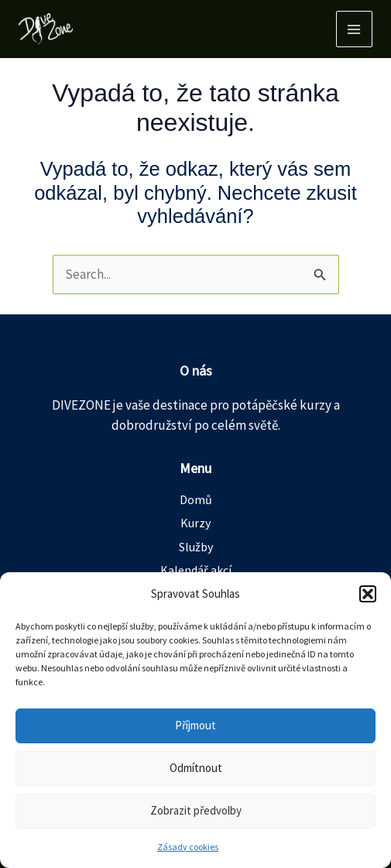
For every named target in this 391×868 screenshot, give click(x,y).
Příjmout (195, 725)
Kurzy (195, 523)
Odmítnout (196, 768)
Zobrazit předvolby (196, 810)
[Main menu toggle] (355, 29)
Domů (196, 499)
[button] (368, 594)
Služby (196, 547)
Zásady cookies (188, 847)
